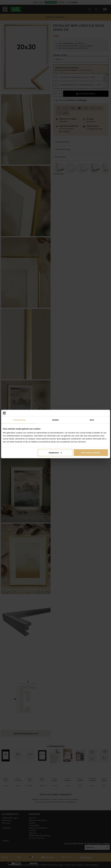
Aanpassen (55, 453)
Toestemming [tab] (19, 420)
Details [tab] (56, 420)
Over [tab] (92, 420)
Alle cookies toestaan (91, 453)
